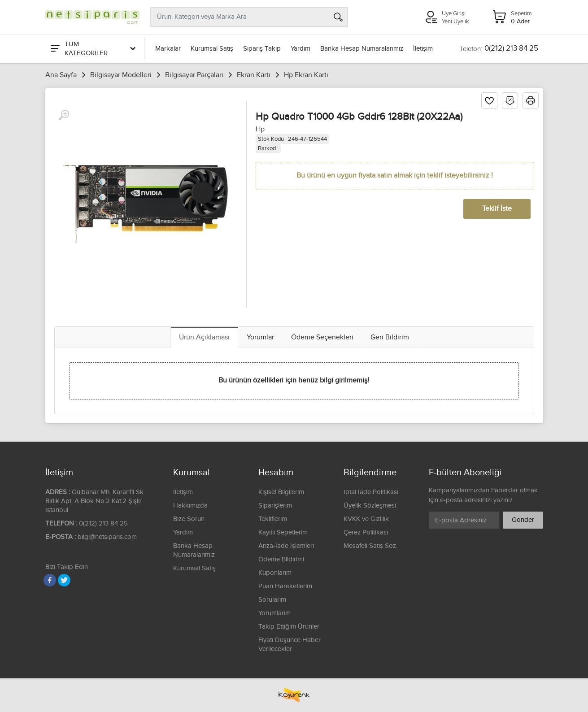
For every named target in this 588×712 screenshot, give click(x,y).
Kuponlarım (275, 573)
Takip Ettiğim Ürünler (289, 627)
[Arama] (338, 17)
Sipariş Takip (262, 49)
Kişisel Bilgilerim (281, 492)
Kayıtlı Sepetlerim (283, 532)
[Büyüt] (64, 115)
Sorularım (272, 600)
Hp (260, 129)
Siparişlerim (275, 506)
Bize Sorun (189, 519)
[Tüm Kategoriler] (92, 49)
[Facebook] (50, 580)
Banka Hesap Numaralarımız (362, 49)
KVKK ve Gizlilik (366, 519)
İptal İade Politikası (371, 492)
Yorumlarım (274, 613)
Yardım (301, 49)
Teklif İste (497, 209)
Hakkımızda (190, 506)
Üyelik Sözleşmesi (370, 506)
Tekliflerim (273, 519)
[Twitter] (64, 580)
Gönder (523, 520)
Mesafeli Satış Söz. (370, 546)
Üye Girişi (454, 13)
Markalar (168, 49)
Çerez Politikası (366, 532)
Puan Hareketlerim (285, 586)
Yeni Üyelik (455, 22)
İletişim (423, 49)
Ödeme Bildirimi (281, 559)
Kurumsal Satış (212, 49)
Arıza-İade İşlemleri (286, 546)
